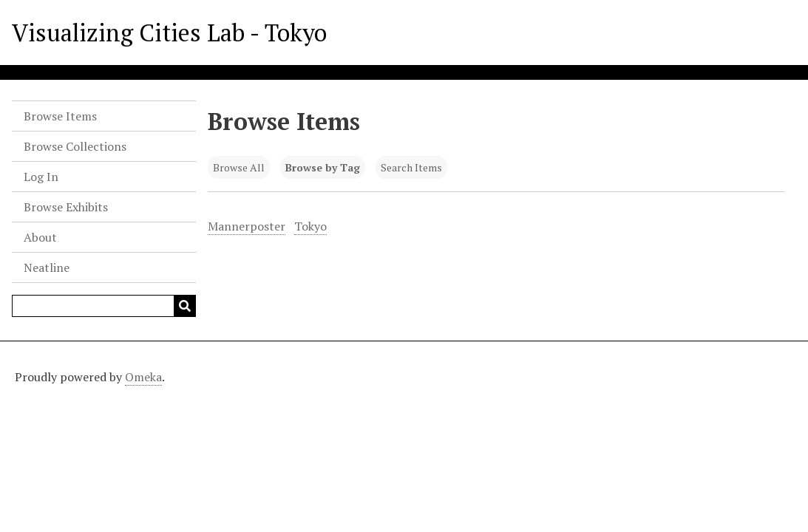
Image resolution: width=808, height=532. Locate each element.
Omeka (143, 377)
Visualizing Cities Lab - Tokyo (169, 33)
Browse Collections (75, 146)
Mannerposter (247, 226)
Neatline (47, 267)
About (40, 237)
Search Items (411, 167)
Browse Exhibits (66, 207)
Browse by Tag (323, 167)
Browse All (239, 167)
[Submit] (185, 306)
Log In (41, 177)
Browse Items (60, 116)
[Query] (104, 306)
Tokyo (310, 226)
